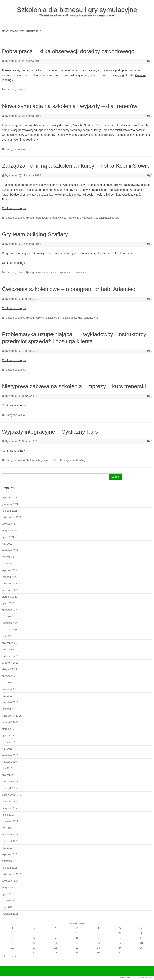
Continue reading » (26, 140)
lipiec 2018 (8, 735)
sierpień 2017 (10, 808)
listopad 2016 (10, 868)
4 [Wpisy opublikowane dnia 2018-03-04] (141, 933)
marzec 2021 (9, 557)
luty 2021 (7, 564)
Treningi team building (72, 460)
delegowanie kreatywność (51, 218)
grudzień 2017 (10, 782)
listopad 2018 (10, 709)
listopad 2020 (10, 577)
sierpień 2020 (10, 597)
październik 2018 (12, 716)
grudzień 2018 (10, 702)
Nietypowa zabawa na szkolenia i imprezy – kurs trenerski (74, 386)
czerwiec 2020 (10, 610)
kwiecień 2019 (10, 689)
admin (13, 61)
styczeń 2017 (10, 854)
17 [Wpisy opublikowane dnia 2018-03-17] (120, 943)
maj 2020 (7, 617)
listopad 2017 (10, 788)
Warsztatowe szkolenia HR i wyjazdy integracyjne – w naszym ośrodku (77, 15)
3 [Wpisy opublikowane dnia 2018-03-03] (120, 933)
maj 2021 (7, 544)
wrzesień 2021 (10, 524)
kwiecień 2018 (10, 755)
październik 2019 (12, 656)
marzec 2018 (9, 762)
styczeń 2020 (10, 643)
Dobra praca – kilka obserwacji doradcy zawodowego (68, 51)
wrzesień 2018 (10, 722)
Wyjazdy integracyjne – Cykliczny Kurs (50, 432)
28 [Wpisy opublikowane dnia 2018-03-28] (56, 952)
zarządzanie (91, 318)
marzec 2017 (9, 841)
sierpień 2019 (10, 669)
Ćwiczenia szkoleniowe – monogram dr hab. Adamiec (68, 289)
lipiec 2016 (8, 894)
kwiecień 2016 (10, 914)
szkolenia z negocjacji (81, 218)
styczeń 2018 (10, 775)
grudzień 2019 (10, 649)
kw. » (13, 956)
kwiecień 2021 (10, 550)
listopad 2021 (10, 511)
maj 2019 (7, 683)
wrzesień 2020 (10, 590)
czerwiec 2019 (10, 676)
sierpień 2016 (10, 887)
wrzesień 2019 (10, 663)
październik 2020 (12, 583)
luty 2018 (7, 768)
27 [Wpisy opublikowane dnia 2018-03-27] (34, 952)
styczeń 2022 (10, 497)
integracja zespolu (47, 272)
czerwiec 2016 (10, 900)
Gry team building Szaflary (35, 234)
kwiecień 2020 (10, 623)
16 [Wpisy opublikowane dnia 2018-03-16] (98, 943)
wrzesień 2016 (10, 881)
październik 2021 (12, 517)
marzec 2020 (9, 630)
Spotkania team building (73, 272)
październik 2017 (12, 795)
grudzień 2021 (10, 504)
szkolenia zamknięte (108, 218)
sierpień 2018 (10, 729)
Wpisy (22, 90)
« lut (5, 956)
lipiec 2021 (8, 537)
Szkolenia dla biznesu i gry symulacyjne (77, 10)
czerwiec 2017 (10, 821)
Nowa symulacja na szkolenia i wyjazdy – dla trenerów (70, 106)
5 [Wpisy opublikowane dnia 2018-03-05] (13, 938)
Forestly (120, 978)
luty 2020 (7, 636)
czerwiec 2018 (10, 742)
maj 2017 (7, 828)
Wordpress (148, 978)
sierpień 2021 (10, 531)
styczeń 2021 (10, 570)
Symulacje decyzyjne (70, 318)
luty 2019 (7, 696)
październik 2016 (12, 874)
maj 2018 (7, 749)
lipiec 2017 (8, 815)
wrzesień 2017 (10, 801)
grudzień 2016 (10, 861)
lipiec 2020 (8, 603)
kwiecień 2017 (10, 835)
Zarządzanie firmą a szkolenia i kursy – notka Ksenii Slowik (75, 166)
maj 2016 (7, 907)
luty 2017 (7, 848)
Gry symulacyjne (46, 318)
